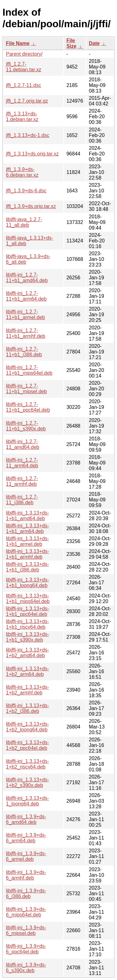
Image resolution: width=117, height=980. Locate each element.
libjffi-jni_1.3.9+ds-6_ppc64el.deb (26, 949)
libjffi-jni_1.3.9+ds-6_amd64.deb (26, 819)
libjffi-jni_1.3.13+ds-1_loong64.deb (27, 801)
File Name (18, 43)
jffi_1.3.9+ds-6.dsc (26, 191)
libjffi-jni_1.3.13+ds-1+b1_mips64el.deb (28, 599)
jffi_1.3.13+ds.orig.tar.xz (32, 154)
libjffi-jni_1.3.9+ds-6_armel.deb (26, 856)
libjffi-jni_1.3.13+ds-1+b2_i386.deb (27, 708)
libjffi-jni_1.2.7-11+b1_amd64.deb (27, 278)
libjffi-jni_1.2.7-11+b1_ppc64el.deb (28, 407)
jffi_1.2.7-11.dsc (24, 85)
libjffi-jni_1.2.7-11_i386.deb (22, 500)
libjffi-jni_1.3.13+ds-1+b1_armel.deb (27, 541)
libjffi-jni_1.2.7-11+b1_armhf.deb (26, 333)
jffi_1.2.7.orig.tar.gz (27, 101)
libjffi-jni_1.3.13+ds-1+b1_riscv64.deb (27, 624)
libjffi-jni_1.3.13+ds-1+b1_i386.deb (27, 567)
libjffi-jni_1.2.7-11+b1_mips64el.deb (29, 370)
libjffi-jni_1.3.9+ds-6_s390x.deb (26, 968)
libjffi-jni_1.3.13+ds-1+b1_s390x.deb (27, 637)
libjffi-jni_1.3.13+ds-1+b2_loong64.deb (27, 727)
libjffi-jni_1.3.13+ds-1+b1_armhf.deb (27, 554)
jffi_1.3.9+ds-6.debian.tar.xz (22, 172)
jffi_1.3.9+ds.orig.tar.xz (31, 206)
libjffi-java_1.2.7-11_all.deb (24, 222)
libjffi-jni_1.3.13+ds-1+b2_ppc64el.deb (27, 745)
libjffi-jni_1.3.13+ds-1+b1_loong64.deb (27, 583)
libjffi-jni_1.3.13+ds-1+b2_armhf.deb (27, 690)
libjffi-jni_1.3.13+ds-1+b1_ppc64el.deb (27, 611)
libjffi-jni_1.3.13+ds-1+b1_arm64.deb (27, 528)
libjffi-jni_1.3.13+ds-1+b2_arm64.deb (27, 671)
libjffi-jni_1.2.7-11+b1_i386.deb (24, 352)
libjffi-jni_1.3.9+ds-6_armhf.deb (26, 875)
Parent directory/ (24, 54)
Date (94, 43)
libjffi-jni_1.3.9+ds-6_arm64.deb (26, 838)
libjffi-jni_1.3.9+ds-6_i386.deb (26, 894)
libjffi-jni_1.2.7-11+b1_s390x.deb (26, 426)
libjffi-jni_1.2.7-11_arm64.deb (22, 463)
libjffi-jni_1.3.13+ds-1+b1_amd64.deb (27, 516)
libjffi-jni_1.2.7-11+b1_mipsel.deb (26, 389)
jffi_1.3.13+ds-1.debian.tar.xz (22, 117)
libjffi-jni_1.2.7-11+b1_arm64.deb (26, 296)
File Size (71, 43)
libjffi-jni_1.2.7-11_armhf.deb (22, 481)
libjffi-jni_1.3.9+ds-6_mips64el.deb (26, 912)
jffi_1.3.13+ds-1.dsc (28, 135)
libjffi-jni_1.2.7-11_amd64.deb (23, 444)
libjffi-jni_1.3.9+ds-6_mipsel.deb (26, 930)
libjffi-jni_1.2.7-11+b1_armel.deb (25, 315)
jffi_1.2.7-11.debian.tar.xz (24, 67)
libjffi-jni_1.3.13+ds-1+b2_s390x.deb (27, 782)
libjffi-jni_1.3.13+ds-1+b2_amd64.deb (27, 653)
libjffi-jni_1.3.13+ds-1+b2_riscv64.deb (27, 764)
